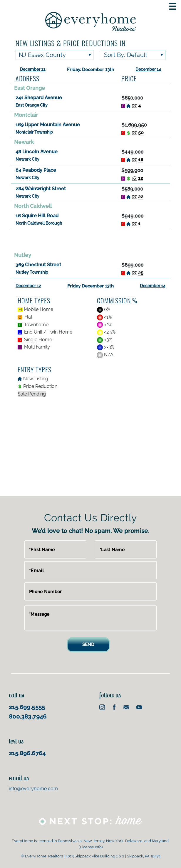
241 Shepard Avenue (39, 98)
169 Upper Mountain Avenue (48, 125)
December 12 (33, 69)
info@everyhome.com (33, 789)
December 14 (148, 69)
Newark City (27, 159)
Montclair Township (34, 132)
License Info (91, 847)
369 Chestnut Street (38, 265)
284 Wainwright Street (41, 189)
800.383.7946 (28, 716)
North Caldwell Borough (39, 223)
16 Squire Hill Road (37, 216)
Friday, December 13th (90, 70)
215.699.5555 (27, 707)
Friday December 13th (90, 286)
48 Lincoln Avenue (37, 152)
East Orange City (32, 105)
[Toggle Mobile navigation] (173, 6)
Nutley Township (32, 272)
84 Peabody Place (36, 170)
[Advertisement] (90, 240)
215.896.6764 (27, 753)
